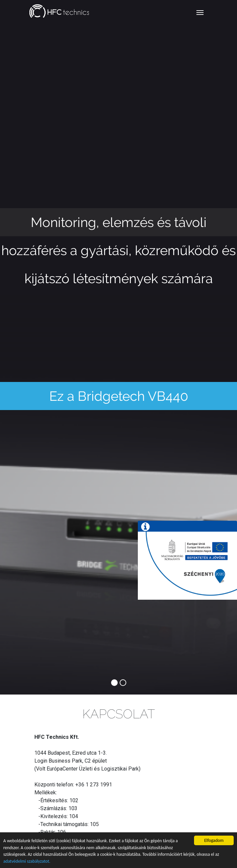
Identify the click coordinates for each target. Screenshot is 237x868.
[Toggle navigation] (200, 13)
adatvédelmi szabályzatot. (27, 861)
